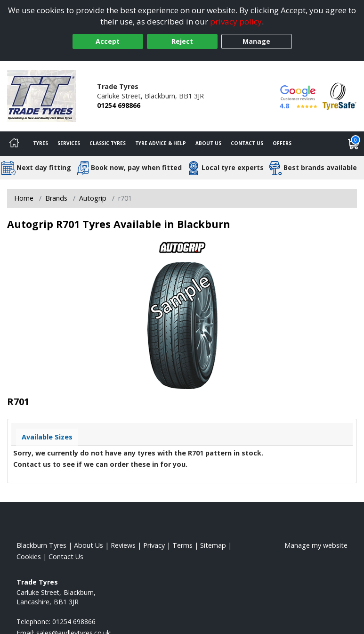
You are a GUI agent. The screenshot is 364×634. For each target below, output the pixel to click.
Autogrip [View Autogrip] (93, 198)
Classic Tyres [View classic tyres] (108, 143)
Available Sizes (47, 437)
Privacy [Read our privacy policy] (154, 545)
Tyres (40, 143)
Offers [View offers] (282, 143)
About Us (208, 143)
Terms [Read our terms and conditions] (182, 545)
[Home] (14, 144)
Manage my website (316, 545)
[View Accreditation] (340, 95)
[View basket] (354, 144)
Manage (256, 41)
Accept (108, 41)
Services (69, 143)
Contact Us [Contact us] (247, 143)
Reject (182, 41)
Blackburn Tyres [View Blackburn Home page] (41, 545)
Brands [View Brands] (56, 198)
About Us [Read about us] (89, 545)
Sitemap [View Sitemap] (213, 545)
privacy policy (236, 21)
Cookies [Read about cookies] (29, 557)
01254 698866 (119, 105)
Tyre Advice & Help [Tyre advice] (161, 143)
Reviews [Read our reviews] (123, 545)
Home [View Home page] (24, 198)
